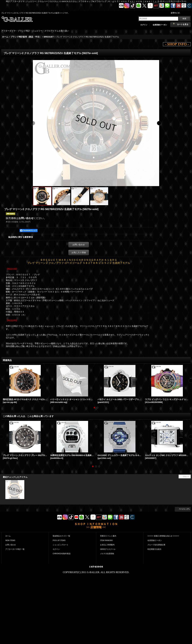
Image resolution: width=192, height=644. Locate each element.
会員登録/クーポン (160, 25)
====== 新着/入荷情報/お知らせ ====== (163, 536)
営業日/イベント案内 (108, 536)
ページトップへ (184, 509)
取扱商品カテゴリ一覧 (61, 536)
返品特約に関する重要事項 (21, 237)
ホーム (8, 536)
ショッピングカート (61, 545)
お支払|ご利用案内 (107, 545)
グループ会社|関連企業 (156, 545)
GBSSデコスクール (108, 549)
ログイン (144, 25)
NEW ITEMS (10, 540)
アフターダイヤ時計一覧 (15, 549)
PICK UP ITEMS (59, 540)
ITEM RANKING (106, 540)
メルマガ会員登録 (107, 554)
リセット (186, 476)
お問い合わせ (26, 218)
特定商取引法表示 (154, 549)
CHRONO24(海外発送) (62, 554)
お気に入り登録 (79, 253)
